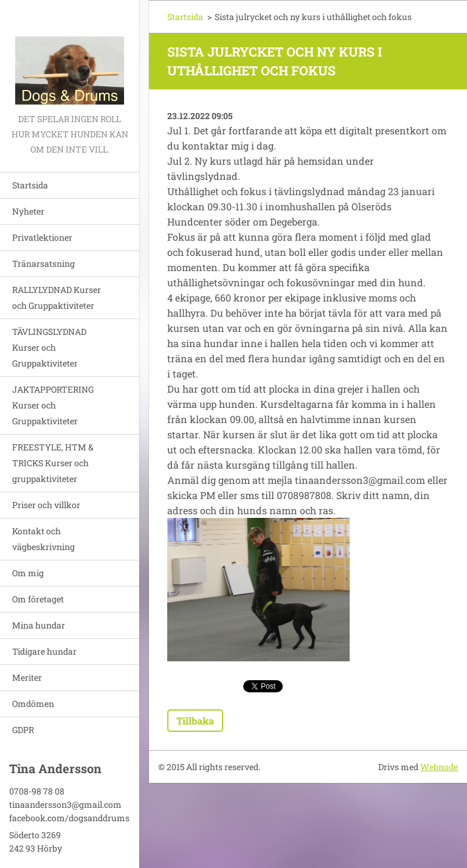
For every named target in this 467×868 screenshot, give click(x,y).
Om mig (28, 573)
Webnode (439, 767)
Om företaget (38, 599)
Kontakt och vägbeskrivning (43, 539)
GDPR (23, 730)
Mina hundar (39, 625)
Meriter (27, 677)
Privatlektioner (42, 237)
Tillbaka (195, 721)
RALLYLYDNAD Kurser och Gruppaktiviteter (57, 298)
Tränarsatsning (43, 263)
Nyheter (28, 211)
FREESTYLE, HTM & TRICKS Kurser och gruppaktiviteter (53, 463)
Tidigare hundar (44, 651)
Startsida (30, 185)
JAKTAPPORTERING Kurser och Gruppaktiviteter (53, 405)
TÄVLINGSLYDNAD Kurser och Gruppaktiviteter (49, 347)
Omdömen (33, 704)
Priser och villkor (46, 505)
